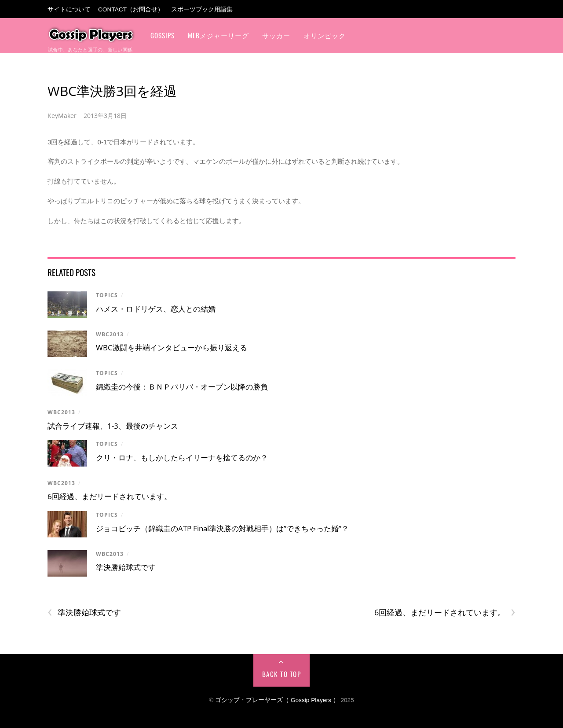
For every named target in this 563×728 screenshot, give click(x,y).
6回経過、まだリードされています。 (110, 496)
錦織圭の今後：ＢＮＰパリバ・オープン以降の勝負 (182, 387)
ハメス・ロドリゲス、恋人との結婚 (156, 309)
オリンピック (325, 35)
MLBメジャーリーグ (218, 35)
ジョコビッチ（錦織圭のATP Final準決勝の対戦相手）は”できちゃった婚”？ (222, 528)
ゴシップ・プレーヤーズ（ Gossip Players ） (277, 700)
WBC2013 (110, 334)
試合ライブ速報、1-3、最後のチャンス (113, 426)
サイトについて (69, 9)
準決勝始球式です (126, 567)
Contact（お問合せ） (131, 9)
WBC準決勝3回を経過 (112, 91)
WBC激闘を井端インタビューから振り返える (172, 347)
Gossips (163, 35)
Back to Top (282, 674)
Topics (107, 295)
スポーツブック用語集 (202, 9)
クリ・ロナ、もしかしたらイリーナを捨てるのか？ (182, 458)
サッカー (276, 35)
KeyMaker (62, 116)
